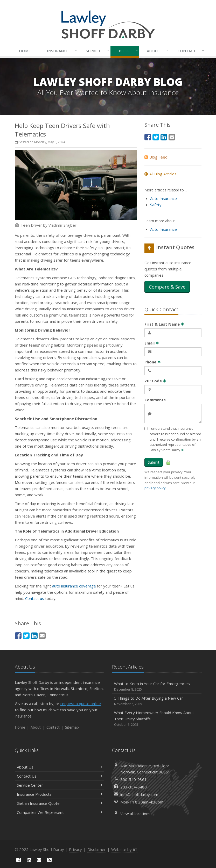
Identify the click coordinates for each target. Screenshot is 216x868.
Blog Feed (156, 157)
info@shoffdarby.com (139, 794)
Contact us (35, 598)
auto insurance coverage (74, 586)
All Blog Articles (161, 174)
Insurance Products (60, 794)
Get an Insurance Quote (60, 803)
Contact (190, 51)
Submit (154, 462)
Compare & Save (167, 287)
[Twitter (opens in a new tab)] (26, 636)
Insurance (61, 51)
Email (152, 343)
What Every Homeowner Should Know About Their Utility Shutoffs (157, 719)
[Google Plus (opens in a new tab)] (39, 860)
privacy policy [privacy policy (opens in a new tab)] (155, 488)
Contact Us (60, 776)
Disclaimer (97, 849)
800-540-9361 (134, 779)
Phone (153, 362)
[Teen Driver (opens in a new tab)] (31, 225)
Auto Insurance (163, 198)
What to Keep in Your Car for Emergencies (157, 687)
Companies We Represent (60, 812)
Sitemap (72, 727)
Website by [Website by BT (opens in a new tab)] (124, 849)
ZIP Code (155, 381)
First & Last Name (164, 324)
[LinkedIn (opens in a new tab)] (34, 636)
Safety (156, 205)
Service (97, 51)
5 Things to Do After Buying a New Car (157, 701)
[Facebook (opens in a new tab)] (18, 636)
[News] (50, 860)
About (157, 51)
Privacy (75, 849)
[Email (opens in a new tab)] (42, 636)
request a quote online (81, 704)
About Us (60, 767)
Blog (127, 51)
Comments (155, 400)
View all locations (135, 814)
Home (25, 51)
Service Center (60, 785)
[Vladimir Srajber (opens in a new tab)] (62, 225)
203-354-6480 (134, 787)
